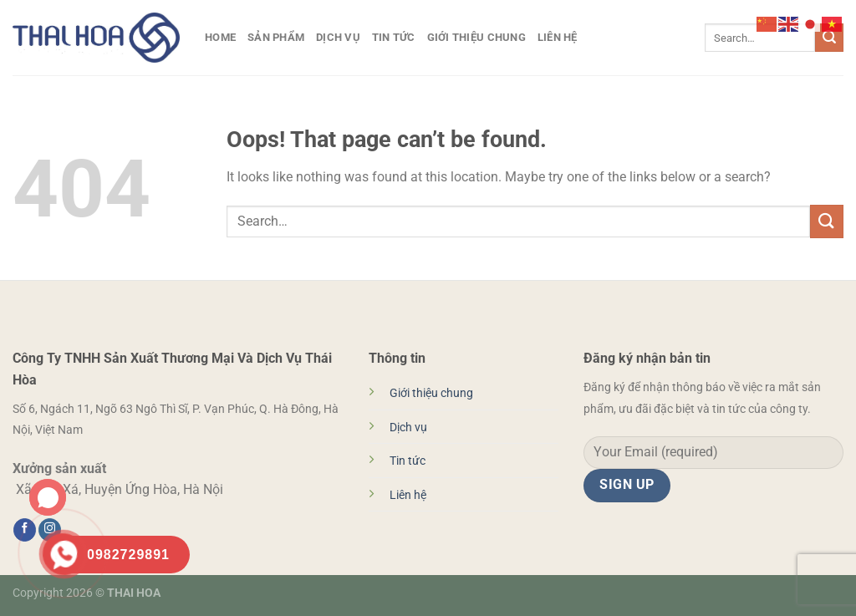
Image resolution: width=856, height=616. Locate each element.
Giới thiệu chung (476, 37)
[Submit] (829, 38)
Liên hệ (558, 37)
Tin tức (394, 37)
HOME (220, 37)
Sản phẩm (276, 37)
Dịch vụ (338, 37)
